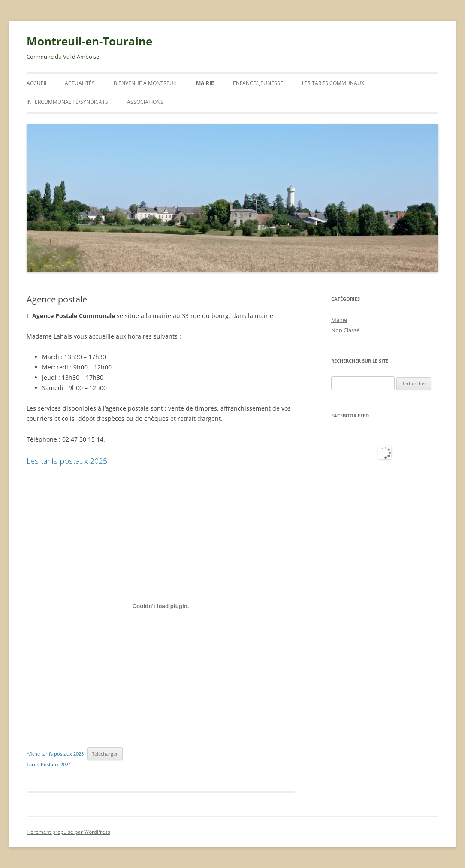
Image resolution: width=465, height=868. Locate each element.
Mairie (205, 83)
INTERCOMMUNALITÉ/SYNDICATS (67, 102)
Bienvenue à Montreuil (145, 83)
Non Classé (345, 330)
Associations (145, 102)
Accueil (37, 83)
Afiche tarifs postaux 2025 (55, 754)
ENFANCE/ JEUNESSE (258, 83)
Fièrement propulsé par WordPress (68, 832)
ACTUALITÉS (80, 83)
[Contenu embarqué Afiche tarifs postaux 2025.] (161, 606)
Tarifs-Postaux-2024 (49, 764)
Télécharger (105, 754)
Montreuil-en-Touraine (89, 41)
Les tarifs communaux (333, 83)
